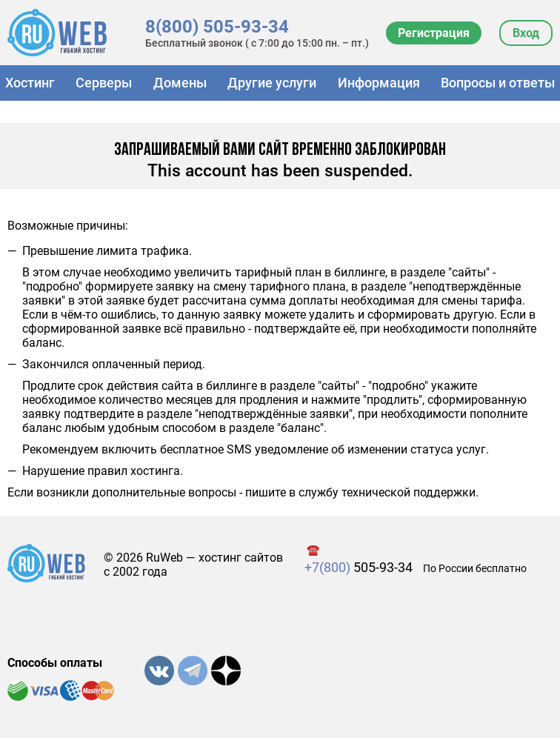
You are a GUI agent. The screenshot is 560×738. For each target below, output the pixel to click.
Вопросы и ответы (498, 83)
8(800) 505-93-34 (217, 27)
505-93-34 (359, 567)
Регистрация (434, 33)
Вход (526, 33)
